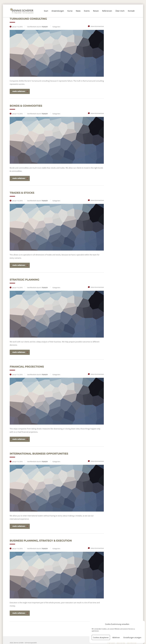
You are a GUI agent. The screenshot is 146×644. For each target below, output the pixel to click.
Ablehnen (116, 637)
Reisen (96, 11)
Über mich (120, 11)
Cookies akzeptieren (101, 637)
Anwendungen (58, 11)
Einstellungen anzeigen (132, 637)
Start (46, 11)
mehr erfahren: (20, 91)
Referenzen (107, 11)
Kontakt (131, 11)
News (78, 11)
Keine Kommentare (96, 26)
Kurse (70, 11)
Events (87, 11)
